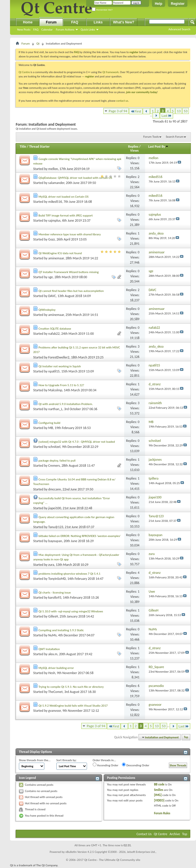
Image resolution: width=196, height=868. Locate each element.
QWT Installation (49, 649)
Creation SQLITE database (55, 329)
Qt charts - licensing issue (55, 593)
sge (51, 277)
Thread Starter (39, 147)
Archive (175, 834)
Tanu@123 (56, 527)
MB (51, 428)
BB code (159, 784)
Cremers (54, 466)
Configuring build (50, 423)
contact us (122, 101)
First (136, 111)
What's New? (124, 22)
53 (186, 111)
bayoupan (55, 541)
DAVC (52, 296)
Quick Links (88, 30)
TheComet (56, 692)
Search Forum (175, 137)
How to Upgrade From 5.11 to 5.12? (62, 385)
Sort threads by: (67, 760)
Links (98, 22)
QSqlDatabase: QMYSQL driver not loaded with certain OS (75, 178)
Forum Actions (65, 30)
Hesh (52, 673)
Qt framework (111, 72)
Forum (51, 22)
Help (159, 4)
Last (167, 116)
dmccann (55, 489)
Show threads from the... (35, 760)
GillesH (53, 616)
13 (179, 111)
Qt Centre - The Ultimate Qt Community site (112, 860)
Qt (38, 44)
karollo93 (55, 598)
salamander (56, 183)
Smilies (159, 790)
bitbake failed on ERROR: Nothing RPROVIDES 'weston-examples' (80, 536)
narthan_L (56, 409)
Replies (133, 147)
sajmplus (55, 220)
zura (51, 565)
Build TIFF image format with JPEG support (66, 216)
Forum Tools (151, 137)
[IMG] (158, 795)
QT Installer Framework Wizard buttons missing (69, 272)
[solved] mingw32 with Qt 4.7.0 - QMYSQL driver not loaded (77, 442)
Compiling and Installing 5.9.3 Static (61, 630)
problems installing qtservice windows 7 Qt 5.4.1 (70, 574)
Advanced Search (179, 29)
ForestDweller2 (59, 357)
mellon (53, 169)
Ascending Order (106, 765)
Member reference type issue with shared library (70, 234)
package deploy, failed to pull (57, 461)
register (89, 76)
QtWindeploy (47, 310)
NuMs (53, 635)
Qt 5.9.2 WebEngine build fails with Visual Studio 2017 (73, 706)
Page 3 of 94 (118, 111)
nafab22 (54, 334)
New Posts (24, 30)
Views (134, 151)
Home (28, 22)
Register (178, 4)
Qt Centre (24, 72)
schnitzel (54, 447)
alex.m (53, 654)
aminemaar (56, 258)
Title (23, 147)
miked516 (55, 202)
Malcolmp (55, 390)
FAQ (36, 30)
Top (186, 737)
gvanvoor (55, 711)
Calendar (47, 30)
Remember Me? (102, 10)
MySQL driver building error (56, 668)
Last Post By (158, 147)
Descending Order (136, 765)
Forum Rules (162, 813)
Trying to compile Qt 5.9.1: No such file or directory (71, 687)
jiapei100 (55, 508)
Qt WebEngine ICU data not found (60, 253)
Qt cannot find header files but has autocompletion (71, 291)
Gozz (52, 239)
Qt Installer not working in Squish (60, 366)
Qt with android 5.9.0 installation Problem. (66, 404)
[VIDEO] (159, 800)
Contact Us (144, 834)
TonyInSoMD (57, 579)
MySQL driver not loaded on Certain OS (64, 197)
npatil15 (54, 371)
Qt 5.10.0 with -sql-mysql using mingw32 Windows (71, 611)
